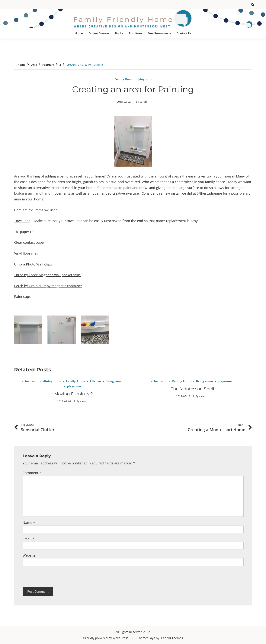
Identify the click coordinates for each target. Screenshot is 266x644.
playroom (145, 79)
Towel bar (22, 221)
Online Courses (99, 33)
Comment (32, 473)
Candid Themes (172, 638)
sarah (143, 102)
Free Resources (158, 33)
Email (28, 539)
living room (114, 381)
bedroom (32, 381)
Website (29, 555)
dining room (52, 381)
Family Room (124, 79)
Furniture (135, 33)
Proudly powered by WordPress (106, 638)
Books (119, 33)
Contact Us (184, 33)
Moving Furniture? (74, 394)
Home (79, 33)
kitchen (96, 381)
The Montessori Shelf (192, 389)
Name (29, 523)
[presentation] (51, 576)
